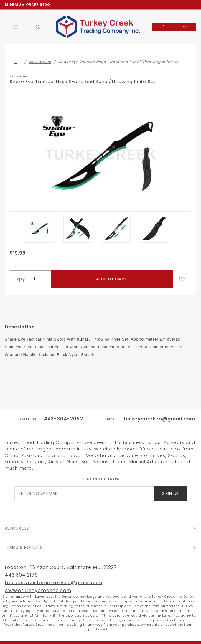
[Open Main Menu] (16, 27)
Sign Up (170, 494)
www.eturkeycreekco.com (38, 591)
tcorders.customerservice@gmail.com (53, 583)
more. (26, 468)
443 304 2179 (21, 575)
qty (21, 279)
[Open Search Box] (38, 27)
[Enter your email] (84, 494)
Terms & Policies (24, 548)
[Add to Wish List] (182, 279)
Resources (17, 528)
